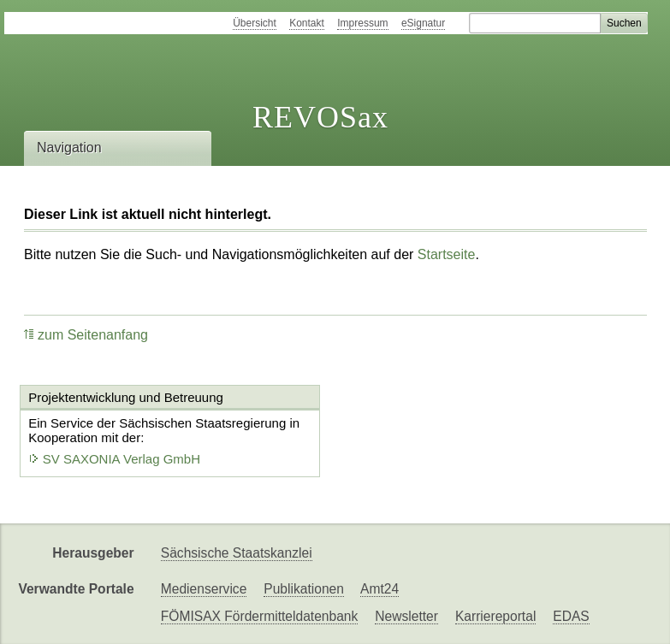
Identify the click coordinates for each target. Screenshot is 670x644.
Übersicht (255, 23)
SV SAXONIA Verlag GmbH (115, 459)
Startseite (447, 254)
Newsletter (406, 616)
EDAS (571, 616)
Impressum (362, 23)
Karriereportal (495, 616)
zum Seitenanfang (86, 335)
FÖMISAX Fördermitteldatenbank (260, 616)
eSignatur (423, 23)
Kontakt (307, 23)
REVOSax (320, 117)
